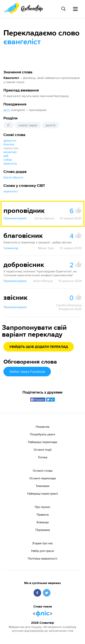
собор (8, 160)
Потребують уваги (42, 434)
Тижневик (42, 486)
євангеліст (11, 191)
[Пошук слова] (63, 9)
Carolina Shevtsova (69, 305)
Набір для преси (42, 551)
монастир (10, 152)
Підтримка (43, 530)
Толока (42, 457)
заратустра (11, 148)
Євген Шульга (13, 177)
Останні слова (43, 471)
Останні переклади (43, 478)
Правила (43, 514)
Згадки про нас (42, 543)
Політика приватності (42, 558)
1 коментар (11, 248)
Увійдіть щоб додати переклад (39, 347)
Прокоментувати (15, 218)
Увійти (27, 371)
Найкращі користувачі (43, 493)
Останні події (43, 450)
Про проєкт (42, 507)
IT (8, 125)
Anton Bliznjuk (43, 281)
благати (9, 144)
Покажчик (43, 427)
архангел (10, 140)
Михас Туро (46, 248)
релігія (51, 125)
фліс (43, 613)
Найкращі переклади (43, 442)
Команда (43, 522)
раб (6, 156)
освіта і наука (28, 125)
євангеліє (10, 163)
